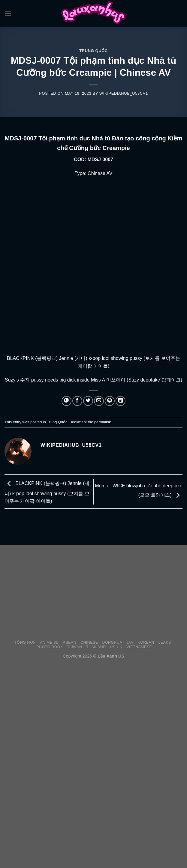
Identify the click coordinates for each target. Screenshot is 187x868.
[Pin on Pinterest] (110, 401)
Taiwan (75, 647)
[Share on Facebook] (77, 401)
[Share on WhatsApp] (66, 401)
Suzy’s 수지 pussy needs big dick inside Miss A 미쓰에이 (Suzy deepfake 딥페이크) (93, 380)
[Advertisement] (96, 593)
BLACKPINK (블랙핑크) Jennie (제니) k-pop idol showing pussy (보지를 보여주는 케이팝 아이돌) (47, 492)
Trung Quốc (93, 51)
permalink (103, 422)
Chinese (89, 643)
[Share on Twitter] (88, 401)
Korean (146, 643)
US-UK (116, 647)
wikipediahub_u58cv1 (124, 93)
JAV (130, 643)
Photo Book (50, 647)
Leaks (165, 643)
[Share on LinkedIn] (121, 401)
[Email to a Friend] (99, 401)
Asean (70, 643)
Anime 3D (49, 643)
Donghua (112, 643)
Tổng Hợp (25, 643)
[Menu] (8, 13)
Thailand (96, 647)
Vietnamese (139, 647)
